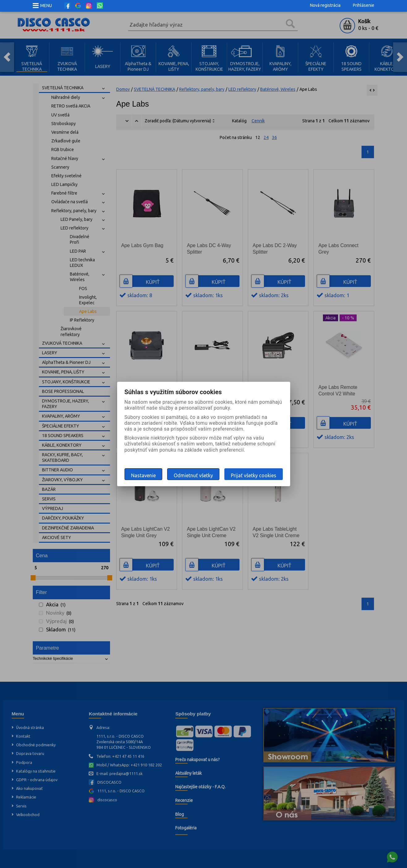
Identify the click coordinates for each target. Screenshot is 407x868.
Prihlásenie (364, 5)
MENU (46, 6)
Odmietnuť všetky (193, 475)
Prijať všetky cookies (254, 475)
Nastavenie (143, 475)
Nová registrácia (325, 5)
